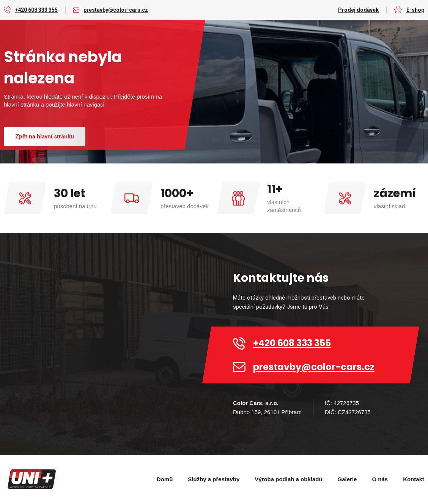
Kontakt (414, 479)
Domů (165, 479)
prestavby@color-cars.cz (116, 10)
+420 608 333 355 (36, 10)
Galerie (347, 479)
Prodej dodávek (358, 10)
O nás (380, 479)
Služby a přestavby (214, 479)
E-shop (415, 10)
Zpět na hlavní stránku (45, 137)
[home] (32, 479)
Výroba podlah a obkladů (288, 479)
